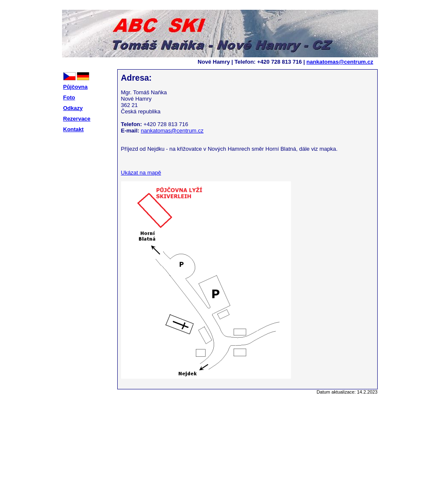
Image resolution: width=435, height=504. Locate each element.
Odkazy (73, 108)
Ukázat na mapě (141, 173)
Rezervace (77, 119)
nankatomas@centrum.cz (340, 62)
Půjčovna (76, 87)
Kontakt (73, 129)
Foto (69, 97)
